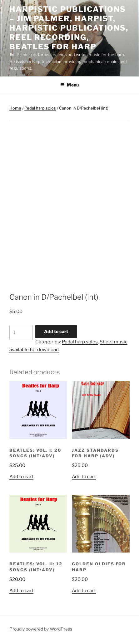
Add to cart (56, 331)
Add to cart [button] (21, 477)
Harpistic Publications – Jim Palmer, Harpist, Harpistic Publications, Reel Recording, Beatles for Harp (69, 28)
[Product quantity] (21, 332)
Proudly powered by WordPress (41, 629)
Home (15, 108)
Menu (69, 85)
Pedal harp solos (40, 108)
